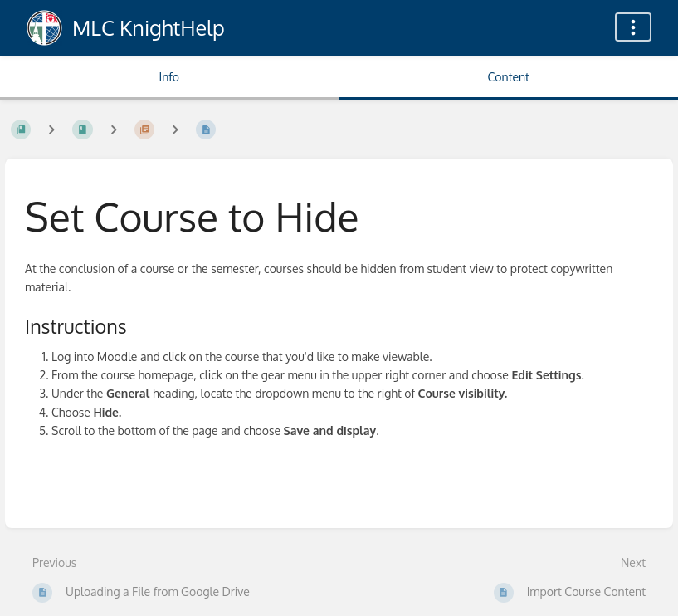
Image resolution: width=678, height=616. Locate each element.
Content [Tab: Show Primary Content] (509, 77)
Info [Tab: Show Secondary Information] (169, 77)
